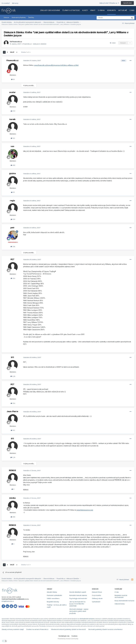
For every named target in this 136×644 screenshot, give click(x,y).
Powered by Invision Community (68, 639)
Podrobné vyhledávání (54, 595)
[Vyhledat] (107, 18)
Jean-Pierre (12, 411)
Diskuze (6, 17)
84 (13, 79)
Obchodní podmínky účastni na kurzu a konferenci (105, 629)
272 (13, 111)
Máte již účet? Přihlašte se (109, 3)
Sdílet (113, 43)
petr (12, 228)
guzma (12, 173)
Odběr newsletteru (53, 598)
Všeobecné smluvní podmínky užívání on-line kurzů (68, 629)
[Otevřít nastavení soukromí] (3, 641)
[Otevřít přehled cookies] (6, 641)
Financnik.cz (17, 42)
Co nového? (6, 3)
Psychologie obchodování (78, 598)
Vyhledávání (96, 602)
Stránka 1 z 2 (26, 52)
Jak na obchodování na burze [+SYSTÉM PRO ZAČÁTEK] (77, 604)
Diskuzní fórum (97, 592)
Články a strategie (71, 10)
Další (12, 52)
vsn (12, 146)
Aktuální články (52, 592)
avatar (12, 92)
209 (13, 219)
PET (12, 259)
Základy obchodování (50, 10)
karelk (12, 119)
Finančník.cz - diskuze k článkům (35, 44)
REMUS (12, 470)
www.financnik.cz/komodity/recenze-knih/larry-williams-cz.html (56, 65)
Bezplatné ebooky (53, 602)
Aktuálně (123, 10)
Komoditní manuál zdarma (78, 595)
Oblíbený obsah (97, 598)
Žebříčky (31, 17)
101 (13, 192)
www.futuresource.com (85, 510)
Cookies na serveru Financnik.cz (37, 629)
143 (13, 430)
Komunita (111, 10)
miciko (12, 498)
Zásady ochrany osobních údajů (13, 629)
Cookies (74, 636)
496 (13, 517)
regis (12, 201)
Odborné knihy (120, 604)
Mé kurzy (15, 3)
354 (13, 278)
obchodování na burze (87, 619)
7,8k (13, 246)
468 (13, 165)
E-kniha (101, 10)
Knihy (93, 10)
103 (13, 138)
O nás (132, 10)
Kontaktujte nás (64, 636)
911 (12, 357)
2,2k (13, 376)
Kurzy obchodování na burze (124, 601)
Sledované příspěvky (19, 17)
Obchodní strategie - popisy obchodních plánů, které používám (79, 611)
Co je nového (96, 595)
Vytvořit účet (127, 3)
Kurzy (85, 10)
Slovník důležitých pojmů (78, 592)
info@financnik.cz (8, 601)
